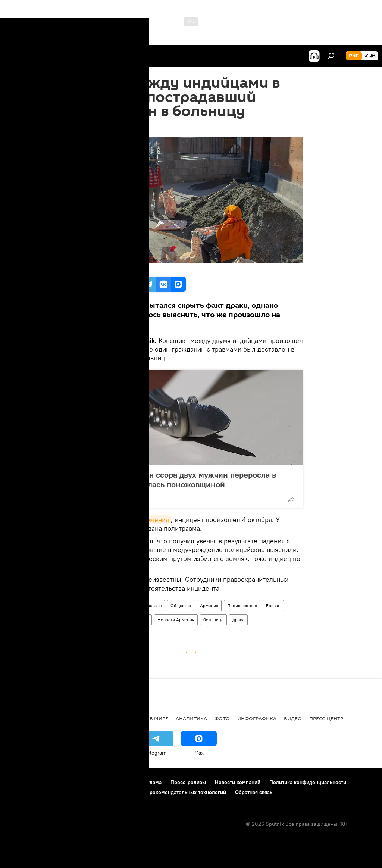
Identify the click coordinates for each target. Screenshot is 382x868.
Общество (181, 605)
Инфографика (257, 718)
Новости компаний (238, 782)
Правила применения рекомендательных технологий (161, 792)
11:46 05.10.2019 (98, 128)
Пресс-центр (326, 718)
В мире (159, 718)
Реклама (151, 782)
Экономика (89, 718)
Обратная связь (254, 792)
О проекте (20, 782)
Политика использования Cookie (47, 792)
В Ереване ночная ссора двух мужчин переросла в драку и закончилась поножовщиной (181, 480)
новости (20, 718)
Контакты (121, 782)
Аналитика (191, 718)
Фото (222, 718)
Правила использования (71, 782)
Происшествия (242, 605)
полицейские (135, 620)
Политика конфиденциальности (308, 782)
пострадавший (97, 620)
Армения (209, 605)
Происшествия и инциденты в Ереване (122, 605)
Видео (293, 718)
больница (213, 620)
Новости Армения (176, 620)
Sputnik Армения (143, 520)
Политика (128, 718)
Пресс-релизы (188, 782)
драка (238, 620)
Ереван (273, 605)
